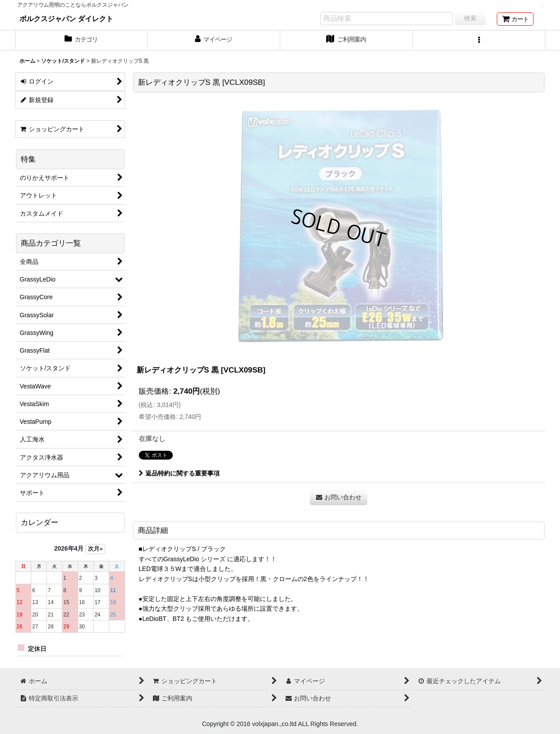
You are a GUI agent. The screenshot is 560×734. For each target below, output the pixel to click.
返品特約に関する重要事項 (179, 473)
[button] (479, 40)
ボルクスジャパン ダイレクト (67, 19)
